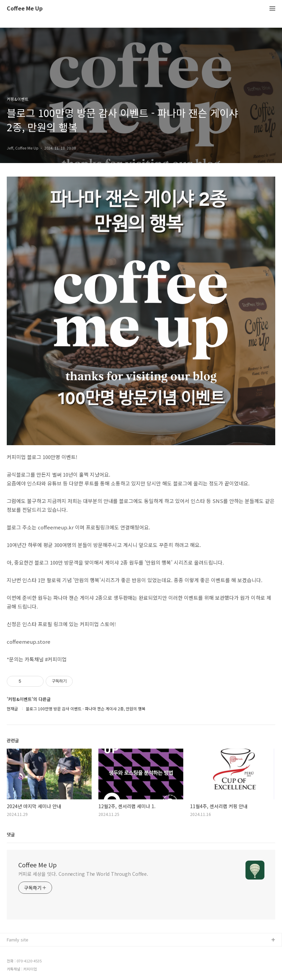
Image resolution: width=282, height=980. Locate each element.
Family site (18, 940)
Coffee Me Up (25, 9)
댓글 (11, 834)
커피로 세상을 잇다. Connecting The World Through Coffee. (83, 874)
